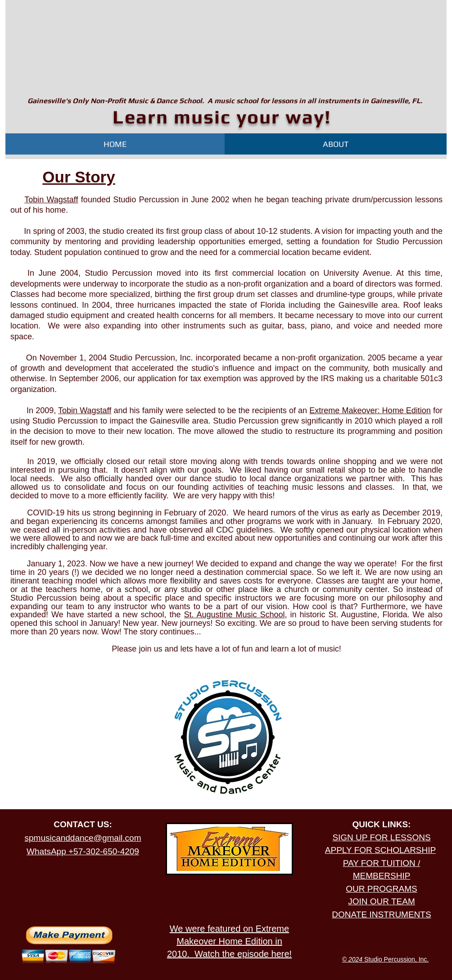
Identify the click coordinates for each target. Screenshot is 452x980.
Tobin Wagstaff (51, 200)
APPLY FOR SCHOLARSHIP (380, 850)
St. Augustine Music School (235, 615)
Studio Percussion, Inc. (385, 959)
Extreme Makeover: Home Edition (370, 410)
